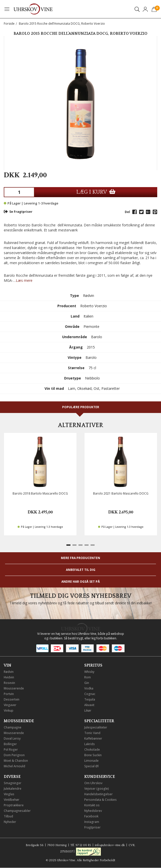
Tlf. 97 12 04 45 (81, 845)
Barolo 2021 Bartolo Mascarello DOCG (121, 493)
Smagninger (13, 783)
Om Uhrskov (93, 783)
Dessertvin (12, 699)
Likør (88, 710)
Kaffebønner (93, 738)
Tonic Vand (92, 733)
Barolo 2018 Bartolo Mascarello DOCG (40, 493)
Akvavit (89, 705)
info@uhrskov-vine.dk (110, 845)
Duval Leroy (12, 738)
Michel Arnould (14, 766)
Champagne (13, 727)
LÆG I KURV (96, 192)
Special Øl (91, 766)
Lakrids (90, 744)
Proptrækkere (14, 805)
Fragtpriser (92, 827)
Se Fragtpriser (18, 212)
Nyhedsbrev (93, 811)
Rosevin (9, 683)
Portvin (9, 694)
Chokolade (92, 750)
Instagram (92, 822)
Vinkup (9, 710)
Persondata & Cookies (100, 800)
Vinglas (9, 794)
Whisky (89, 672)
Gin (87, 683)
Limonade (91, 761)
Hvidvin (9, 677)
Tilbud (8, 816)
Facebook (91, 816)
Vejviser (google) (97, 789)
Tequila (90, 699)
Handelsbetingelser (98, 794)
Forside (9, 24)
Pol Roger (11, 750)
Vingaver (10, 705)
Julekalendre (13, 789)
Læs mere (24, 280)
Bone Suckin (93, 755)
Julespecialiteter (96, 727)
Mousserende (14, 688)
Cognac (90, 694)
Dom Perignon (14, 755)
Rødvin (9, 672)
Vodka (89, 688)
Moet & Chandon (16, 761)
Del (127, 212)
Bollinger (10, 744)
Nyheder (10, 822)
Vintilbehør (12, 800)
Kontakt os (92, 805)
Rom (88, 677)
